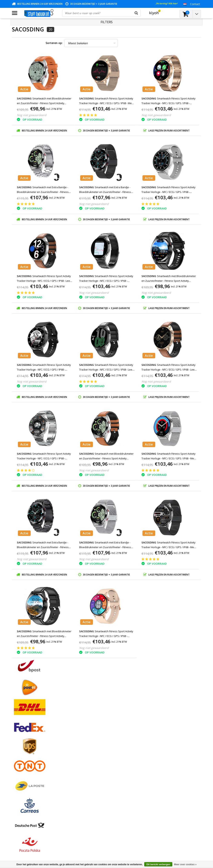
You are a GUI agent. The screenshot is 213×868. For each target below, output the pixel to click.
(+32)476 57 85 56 (162, 847)
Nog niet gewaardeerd (32, 115)
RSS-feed (18, 791)
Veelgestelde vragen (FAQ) (29, 786)
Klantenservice (21, 759)
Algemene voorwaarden (27, 741)
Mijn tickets (83, 750)
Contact (17, 750)
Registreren (83, 741)
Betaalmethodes (23, 746)
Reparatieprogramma (26, 768)
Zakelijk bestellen (23, 782)
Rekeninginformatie (24, 773)
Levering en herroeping (27, 777)
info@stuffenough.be (153, 840)
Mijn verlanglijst (86, 755)
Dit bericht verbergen (158, 864)
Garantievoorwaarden (26, 755)
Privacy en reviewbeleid (27, 764)
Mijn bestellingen (87, 746)
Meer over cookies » (185, 864)
